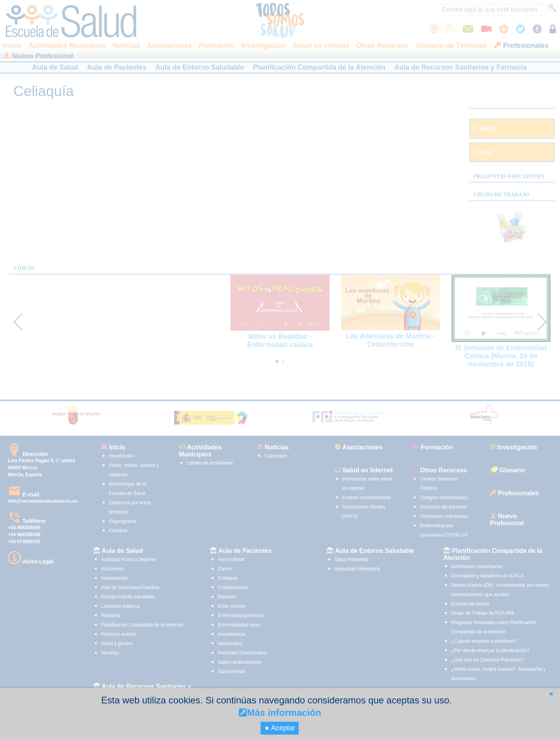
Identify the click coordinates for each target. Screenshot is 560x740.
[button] (551, 694)
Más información (280, 713)
